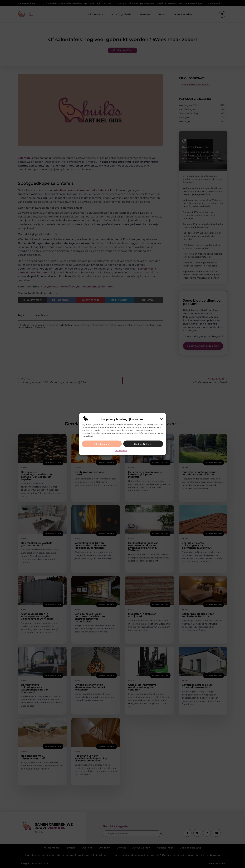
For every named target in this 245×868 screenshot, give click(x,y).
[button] (162, 419)
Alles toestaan (102, 444)
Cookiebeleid (121, 451)
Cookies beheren (143, 444)
